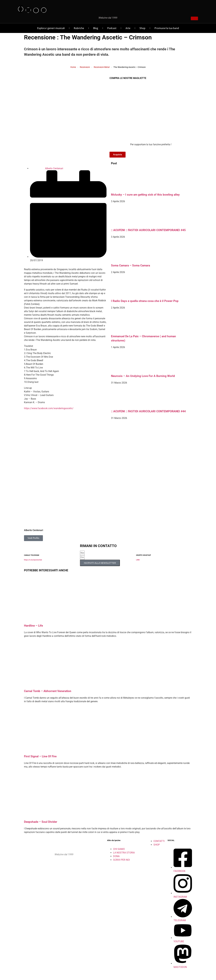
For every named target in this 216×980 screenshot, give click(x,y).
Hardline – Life (33, 626)
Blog (96, 28)
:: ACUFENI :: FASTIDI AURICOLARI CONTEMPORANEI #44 (148, 411)
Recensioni (85, 67)
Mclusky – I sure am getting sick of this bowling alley (145, 195)
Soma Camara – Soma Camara (130, 266)
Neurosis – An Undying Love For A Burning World (143, 376)
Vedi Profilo (33, 538)
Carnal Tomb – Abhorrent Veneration (48, 691)
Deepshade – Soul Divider (41, 822)
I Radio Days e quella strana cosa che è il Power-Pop (145, 301)
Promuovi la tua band (167, 28)
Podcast (112, 28)
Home (73, 67)
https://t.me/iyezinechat (33, 560)
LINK (138, 560)
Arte (128, 28)
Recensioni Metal (102, 67)
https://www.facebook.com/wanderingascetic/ (49, 408)
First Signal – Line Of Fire (40, 756)
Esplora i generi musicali (51, 28)
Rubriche (79, 28)
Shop (142, 28)
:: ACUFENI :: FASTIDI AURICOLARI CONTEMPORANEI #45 (148, 230)
